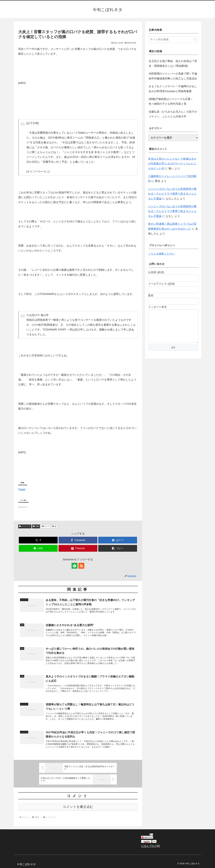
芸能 (36, 526)
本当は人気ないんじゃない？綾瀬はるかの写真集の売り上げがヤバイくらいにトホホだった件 (172, 164)
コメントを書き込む (78, 807)
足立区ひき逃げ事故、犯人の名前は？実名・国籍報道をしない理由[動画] (173, 63)
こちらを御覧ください (162, 254)
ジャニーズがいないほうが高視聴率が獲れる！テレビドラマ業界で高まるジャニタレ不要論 (172, 194)
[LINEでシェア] (38, 548)
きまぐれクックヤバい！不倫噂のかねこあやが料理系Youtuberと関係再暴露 (173, 89)
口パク (46, 526)
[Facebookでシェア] (78, 540)
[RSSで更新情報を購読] (81, 566)
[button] (118, 548)
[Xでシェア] (38, 540)
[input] (173, 40)
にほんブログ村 (150, 846)
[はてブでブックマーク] (118, 540)
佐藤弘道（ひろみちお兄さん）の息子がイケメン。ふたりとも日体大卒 (173, 114)
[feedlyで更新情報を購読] (75, 566)
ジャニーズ (25, 526)
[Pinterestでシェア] (78, 548)
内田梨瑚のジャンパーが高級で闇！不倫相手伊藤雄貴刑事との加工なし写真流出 (173, 76)
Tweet (22, 489)
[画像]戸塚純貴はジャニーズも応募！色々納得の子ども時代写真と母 (171, 101)
